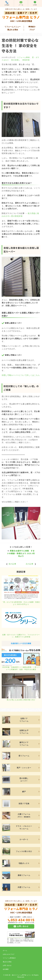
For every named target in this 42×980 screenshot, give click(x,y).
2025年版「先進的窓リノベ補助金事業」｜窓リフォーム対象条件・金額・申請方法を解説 (21, 668)
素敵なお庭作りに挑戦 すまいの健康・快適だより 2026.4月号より (21, 554)
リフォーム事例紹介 (9, 958)
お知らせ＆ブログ (9, 954)
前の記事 (11, 564)
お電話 (7, 3)
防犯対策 (26, 60)
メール (21, 3)
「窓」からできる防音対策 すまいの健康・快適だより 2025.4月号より (21, 603)
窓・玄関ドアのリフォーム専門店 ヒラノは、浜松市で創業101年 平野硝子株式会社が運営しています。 (21, 937)
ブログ (32, 30)
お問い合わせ (7, 965)
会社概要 (6, 969)
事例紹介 (32, 27)
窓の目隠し (16, 60)
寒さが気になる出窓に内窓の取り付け (21, 700)
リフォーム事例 (23, 57)
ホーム (5, 951)
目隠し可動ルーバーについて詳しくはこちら (21, 375)
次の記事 (31, 564)
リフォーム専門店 (21, 908)
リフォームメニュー (13, 27)
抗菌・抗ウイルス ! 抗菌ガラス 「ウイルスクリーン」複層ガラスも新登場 (21, 636)
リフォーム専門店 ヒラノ (21, 17)
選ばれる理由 (13, 30)
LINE (35, 3)
